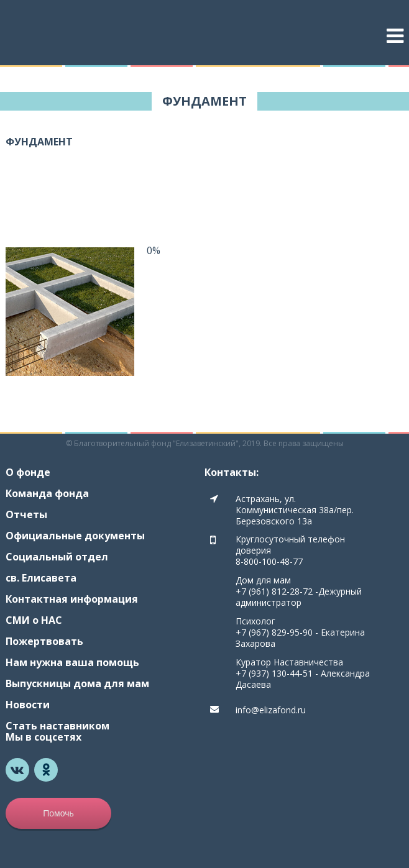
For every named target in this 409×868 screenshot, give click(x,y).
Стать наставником (57, 726)
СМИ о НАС (34, 620)
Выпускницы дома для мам (77, 683)
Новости (28, 705)
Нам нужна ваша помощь (72, 662)
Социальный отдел (57, 557)
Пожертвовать (44, 641)
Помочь (58, 813)
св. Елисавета (41, 578)
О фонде (28, 472)
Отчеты (26, 514)
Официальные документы (75, 536)
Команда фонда (47, 493)
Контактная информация (72, 599)
